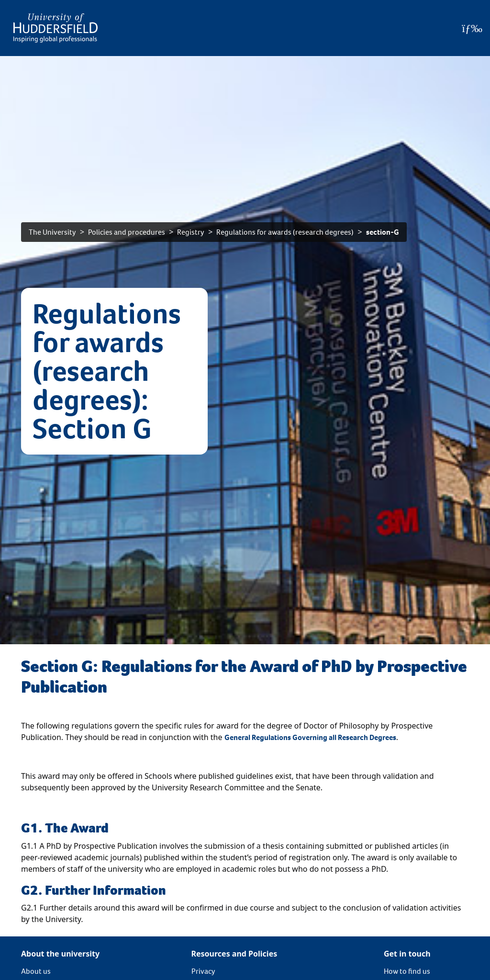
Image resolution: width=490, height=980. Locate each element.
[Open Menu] (472, 28)
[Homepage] (56, 28)
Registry (191, 232)
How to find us (407, 971)
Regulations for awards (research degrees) (285, 232)
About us (36, 971)
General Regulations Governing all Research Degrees (310, 737)
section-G (383, 232)
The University (52, 232)
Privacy (203, 971)
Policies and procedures (127, 232)
